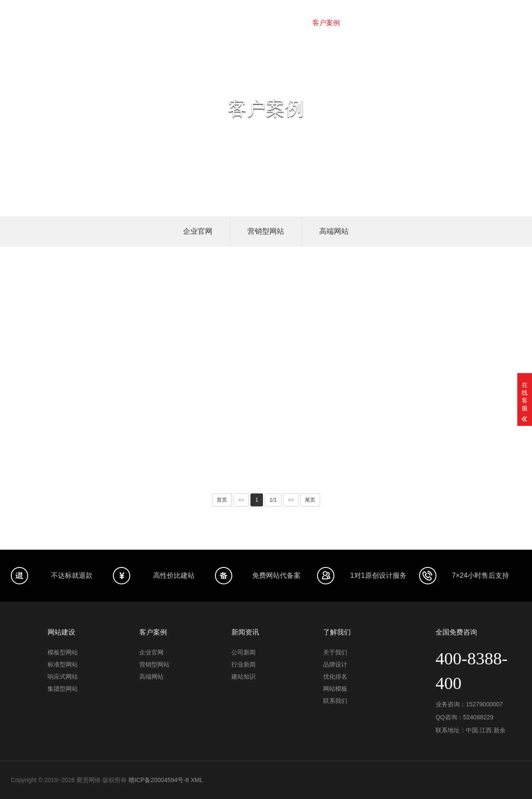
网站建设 (204, 23)
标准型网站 (63, 664)
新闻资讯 (367, 23)
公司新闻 (244, 652)
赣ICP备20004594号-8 (159, 780)
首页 (170, 23)
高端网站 (334, 231)
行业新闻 (244, 664)
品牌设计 (245, 23)
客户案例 (326, 23)
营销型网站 (266, 231)
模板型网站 (63, 652)
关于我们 (448, 23)
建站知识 (244, 677)
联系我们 (489, 23)
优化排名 (285, 23)
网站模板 (407, 23)
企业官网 (198, 231)
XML (197, 780)
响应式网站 (63, 677)
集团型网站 (63, 689)
